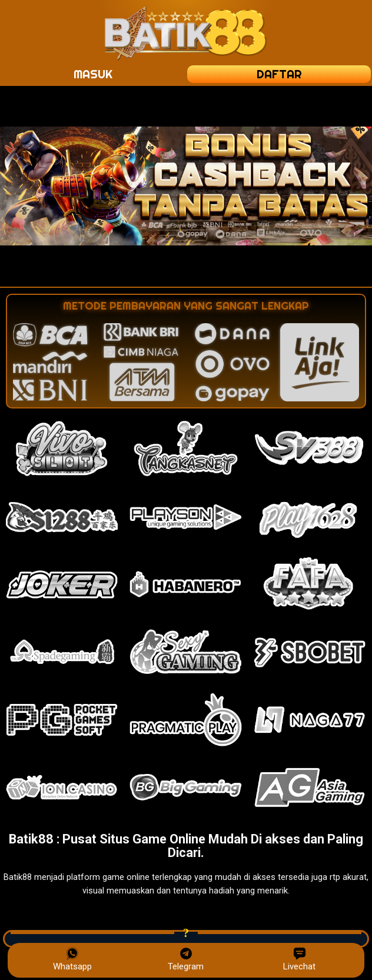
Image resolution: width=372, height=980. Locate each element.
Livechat (299, 959)
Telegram (186, 959)
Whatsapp (72, 959)
